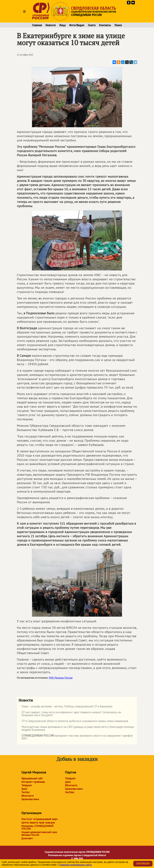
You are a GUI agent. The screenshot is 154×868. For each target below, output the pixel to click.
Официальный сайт (32, 778)
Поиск (118, 25)
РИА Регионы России (61, 678)
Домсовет (27, 838)
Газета (92, 25)
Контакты (105, 25)
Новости (51, 25)
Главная (37, 25)
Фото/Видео (77, 25)
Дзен (24, 789)
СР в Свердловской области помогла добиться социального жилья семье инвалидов (73, 722)
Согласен (143, 864)
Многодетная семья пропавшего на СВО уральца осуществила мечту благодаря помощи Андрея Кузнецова (76, 728)
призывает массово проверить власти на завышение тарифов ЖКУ (75, 737)
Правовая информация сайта (75, 865)
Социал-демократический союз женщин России (39, 834)
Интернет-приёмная (33, 782)
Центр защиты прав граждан (38, 823)
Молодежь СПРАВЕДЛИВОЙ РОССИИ (37, 827)
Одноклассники (30, 799)
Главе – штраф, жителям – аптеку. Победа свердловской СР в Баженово (65, 707)
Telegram (27, 785)
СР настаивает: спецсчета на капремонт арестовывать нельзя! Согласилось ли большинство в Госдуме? (70, 714)
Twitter (25, 792)
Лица (62, 25)
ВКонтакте (28, 796)
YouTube (70, 792)
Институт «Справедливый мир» (39, 819)
